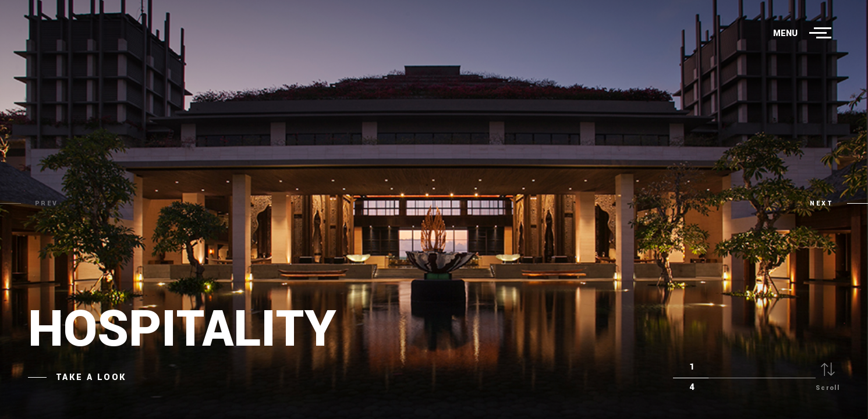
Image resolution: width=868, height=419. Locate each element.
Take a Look (91, 377)
